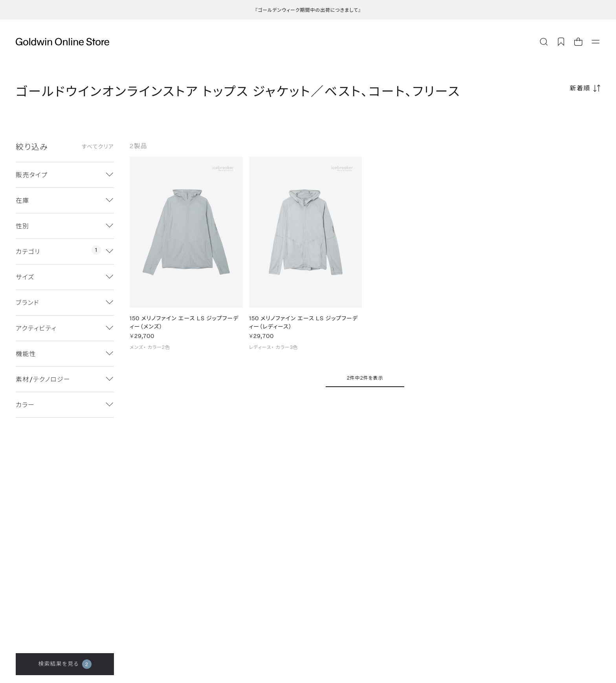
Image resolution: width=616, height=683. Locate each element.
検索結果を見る (65, 664)
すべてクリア (98, 147)
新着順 (580, 88)
